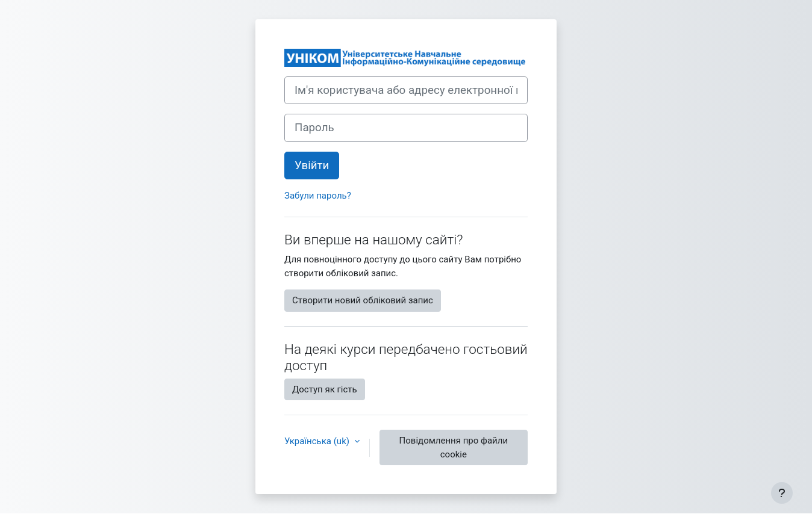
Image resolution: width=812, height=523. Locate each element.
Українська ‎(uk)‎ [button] (318, 441)
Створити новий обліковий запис (363, 300)
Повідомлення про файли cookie (454, 447)
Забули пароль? (318, 196)
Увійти (312, 166)
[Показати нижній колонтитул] (782, 493)
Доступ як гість (325, 389)
